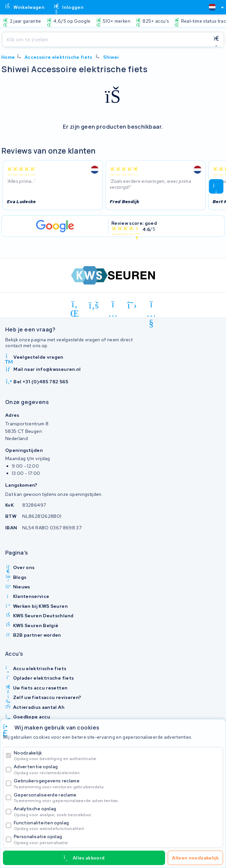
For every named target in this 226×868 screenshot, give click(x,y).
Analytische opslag (117, 811)
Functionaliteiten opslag (117, 826)
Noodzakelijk (117, 756)
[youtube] (151, 305)
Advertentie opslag (117, 769)
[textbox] (212, 7)
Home (8, 57)
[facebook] (94, 305)
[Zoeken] (106, 40)
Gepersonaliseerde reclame (117, 798)
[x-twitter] (132, 305)
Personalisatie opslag (117, 839)
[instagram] (113, 305)
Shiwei (111, 57)
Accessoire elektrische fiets (58, 57)
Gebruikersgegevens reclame (117, 783)
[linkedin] (75, 305)
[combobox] (214, 7)
